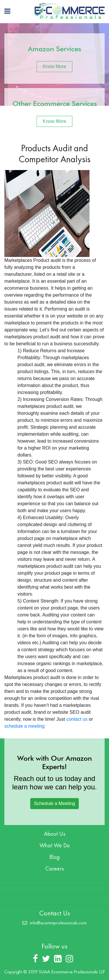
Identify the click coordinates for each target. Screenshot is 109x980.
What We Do (55, 845)
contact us (77, 719)
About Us (55, 834)
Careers (55, 868)
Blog (55, 857)
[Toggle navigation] (7, 11)
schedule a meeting (25, 726)
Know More (54, 66)
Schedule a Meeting (54, 803)
